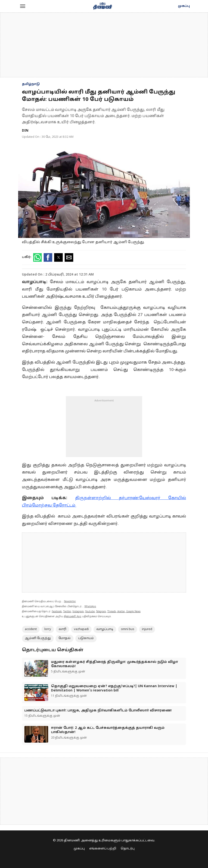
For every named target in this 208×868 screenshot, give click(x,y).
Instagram (78, 612)
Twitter (67, 612)
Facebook (57, 612)
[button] (23, 6)
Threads (112, 612)
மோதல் (65, 638)
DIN (25, 131)
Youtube (90, 612)
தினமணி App (73, 617)
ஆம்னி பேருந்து (38, 638)
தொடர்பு (128, 849)
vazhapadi (81, 629)
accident (31, 629)
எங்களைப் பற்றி (103, 849)
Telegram (101, 612)
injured (147, 629)
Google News (133, 612)
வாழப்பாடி (105, 629)
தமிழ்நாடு (31, 84)
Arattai (121, 612)
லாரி (62, 629)
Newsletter (70, 602)
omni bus (128, 629)
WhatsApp (90, 607)
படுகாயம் (86, 638)
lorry (48, 629)
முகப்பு (184, 6)
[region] (104, 45)
